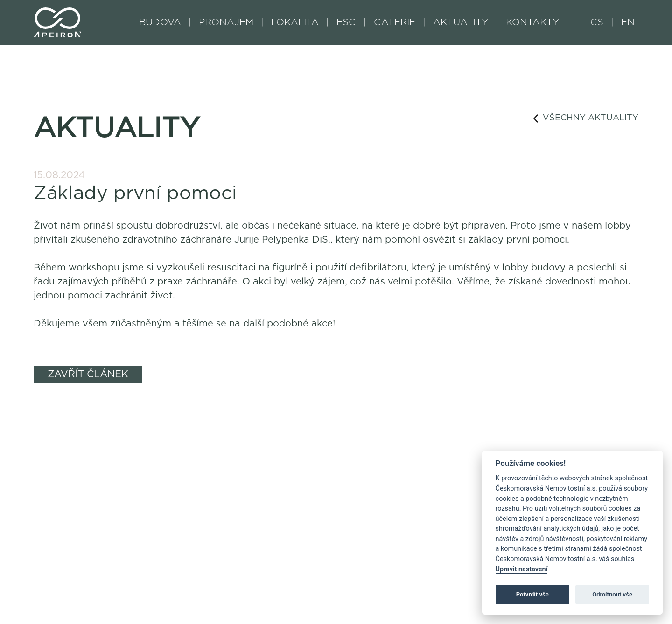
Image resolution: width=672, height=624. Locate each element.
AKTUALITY (461, 22)
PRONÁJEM (226, 22)
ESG (346, 22)
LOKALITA (295, 22)
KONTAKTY (532, 22)
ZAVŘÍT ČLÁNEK (88, 374)
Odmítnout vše (612, 594)
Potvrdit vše (532, 594)
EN (628, 22)
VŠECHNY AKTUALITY (586, 118)
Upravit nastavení (522, 569)
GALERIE (395, 22)
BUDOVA (160, 22)
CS (597, 22)
